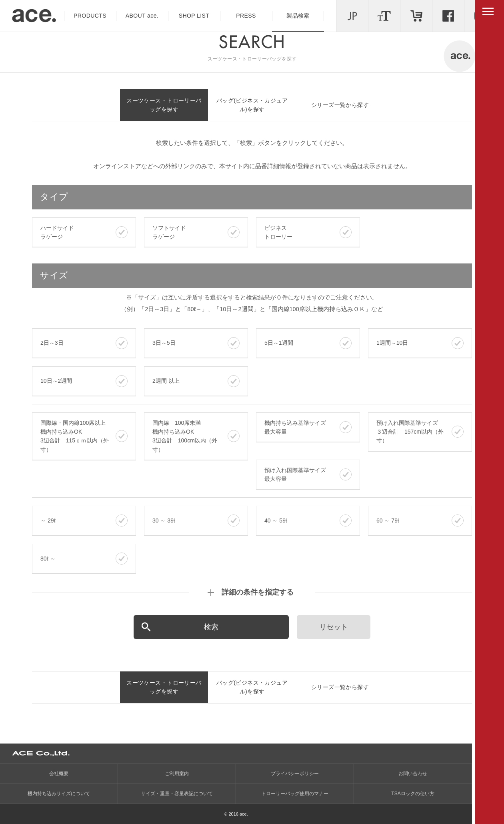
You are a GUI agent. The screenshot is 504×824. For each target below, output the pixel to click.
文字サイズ (384, 16)
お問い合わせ (413, 774)
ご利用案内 (177, 774)
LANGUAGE (352, 16)
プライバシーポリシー (295, 774)
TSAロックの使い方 (413, 794)
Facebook (448, 16)
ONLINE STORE (416, 16)
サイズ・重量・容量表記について (177, 794)
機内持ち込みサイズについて (59, 794)
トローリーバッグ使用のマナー (295, 794)
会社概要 (59, 774)
